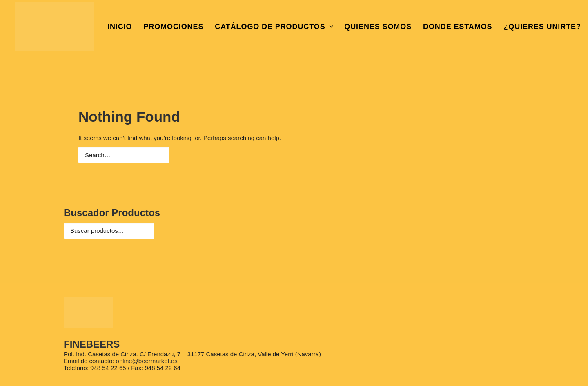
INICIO (120, 27)
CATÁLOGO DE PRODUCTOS (274, 27)
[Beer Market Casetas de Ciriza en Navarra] (55, 27)
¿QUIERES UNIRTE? (542, 27)
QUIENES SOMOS (378, 27)
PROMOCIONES (173, 27)
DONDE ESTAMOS (458, 27)
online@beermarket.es (147, 361)
